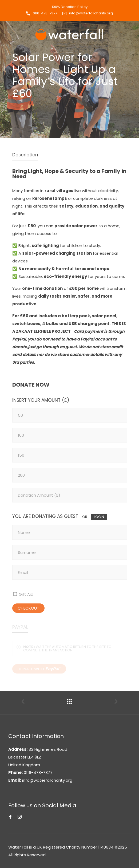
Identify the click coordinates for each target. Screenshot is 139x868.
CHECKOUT (28, 608)
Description (25, 155)
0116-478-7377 (45, 13)
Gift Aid (25, 594)
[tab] (25, 155)
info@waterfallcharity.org (91, 13)
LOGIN (99, 517)
